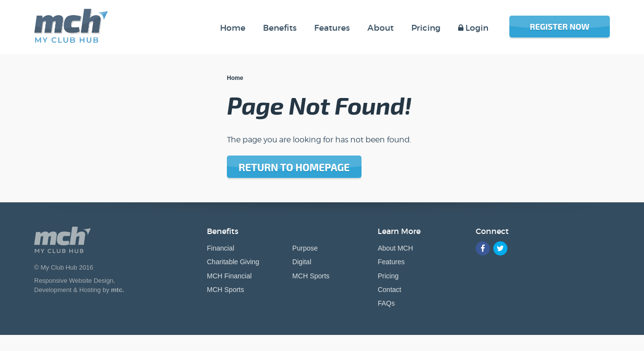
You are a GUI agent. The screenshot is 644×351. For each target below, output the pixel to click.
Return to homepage (294, 167)
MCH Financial (229, 276)
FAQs (386, 303)
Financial (221, 248)
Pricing (388, 276)
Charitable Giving (233, 262)
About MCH (395, 248)
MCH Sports (225, 290)
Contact (389, 290)
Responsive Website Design (74, 281)
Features (391, 262)
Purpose (305, 248)
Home (235, 78)
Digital (302, 262)
